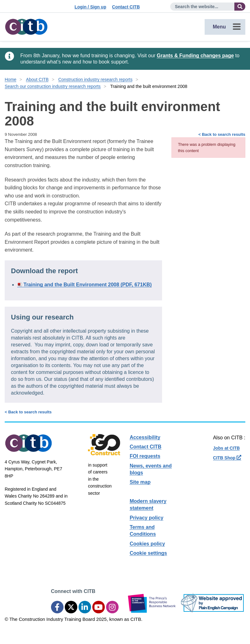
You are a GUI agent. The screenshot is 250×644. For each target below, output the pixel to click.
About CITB (37, 79)
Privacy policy (146, 518)
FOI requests (145, 456)
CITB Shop (227, 458)
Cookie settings (148, 553)
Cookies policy (147, 544)
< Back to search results (222, 134)
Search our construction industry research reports (53, 86)
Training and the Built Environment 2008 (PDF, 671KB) (88, 285)
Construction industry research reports (95, 79)
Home (10, 79)
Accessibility (145, 437)
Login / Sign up (90, 7)
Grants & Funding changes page (195, 56)
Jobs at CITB (227, 448)
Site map (140, 482)
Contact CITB (126, 7)
